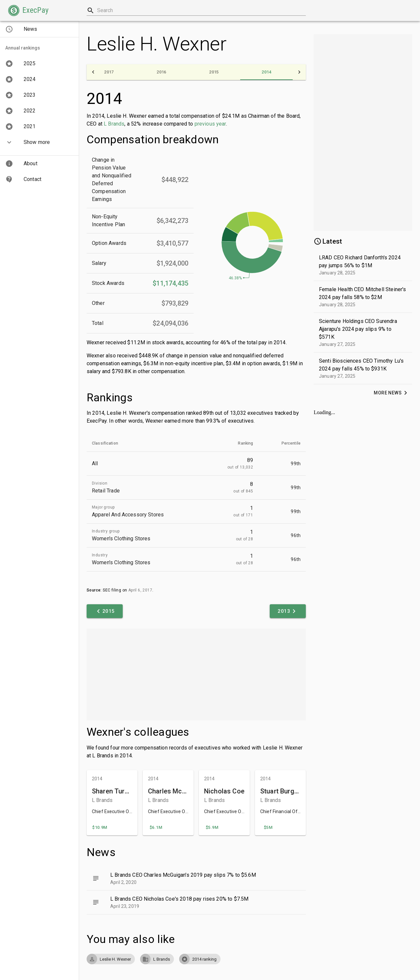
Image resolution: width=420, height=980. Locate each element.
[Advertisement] (196, 674)
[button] (28, 10)
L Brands (114, 124)
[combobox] (196, 10)
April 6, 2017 (140, 590)
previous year (210, 124)
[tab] (109, 72)
